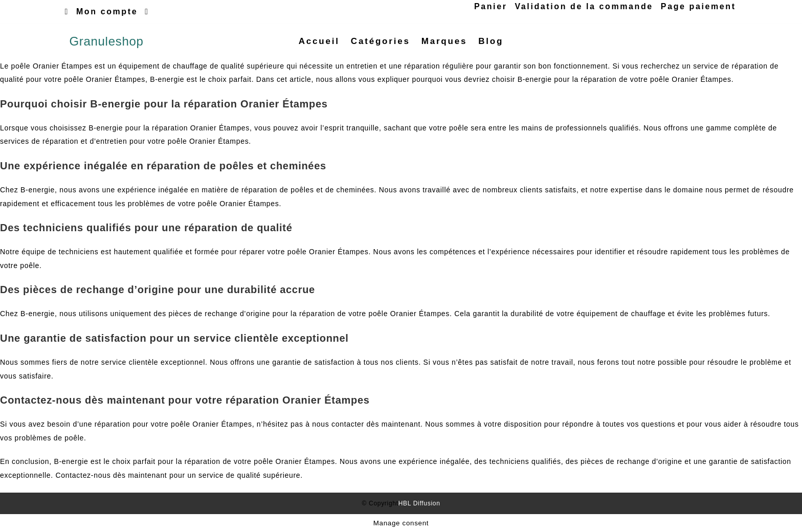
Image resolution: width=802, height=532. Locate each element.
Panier (491, 6)
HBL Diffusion (419, 503)
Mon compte (107, 12)
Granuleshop (106, 41)
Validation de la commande (584, 6)
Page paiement (698, 6)
